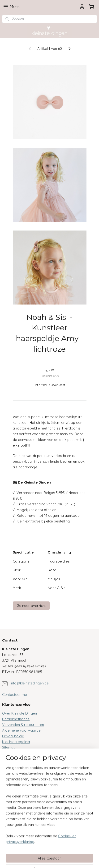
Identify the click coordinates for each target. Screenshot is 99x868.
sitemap (53, 851)
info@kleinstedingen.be (30, 683)
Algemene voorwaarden (22, 730)
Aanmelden (15, 825)
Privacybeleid (13, 736)
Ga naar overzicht (31, 606)
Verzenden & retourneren (23, 725)
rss (62, 851)
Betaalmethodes (16, 719)
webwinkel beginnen (79, 851)
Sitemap (9, 747)
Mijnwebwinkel (57, 859)
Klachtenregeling (16, 742)
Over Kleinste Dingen (19, 713)
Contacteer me (15, 695)
